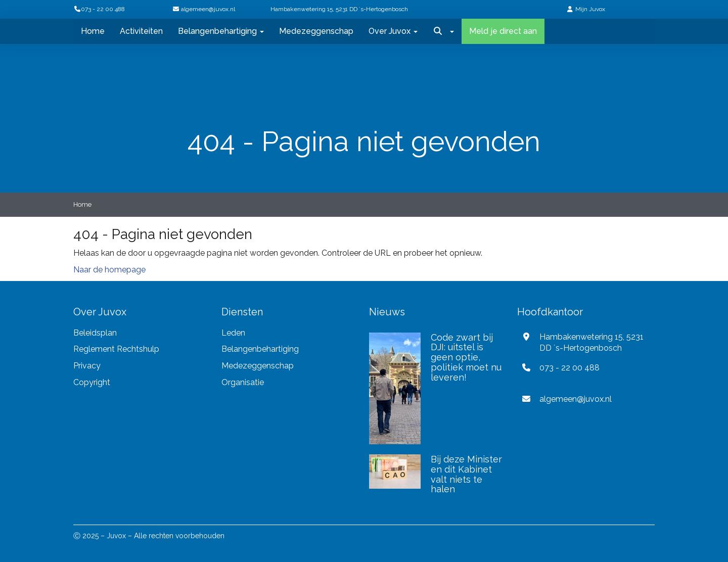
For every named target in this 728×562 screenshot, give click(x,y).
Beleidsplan (95, 333)
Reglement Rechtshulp (116, 349)
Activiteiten (141, 31)
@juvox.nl (208, 9)
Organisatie (243, 382)
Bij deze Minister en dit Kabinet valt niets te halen (466, 474)
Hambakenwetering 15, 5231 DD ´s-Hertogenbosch (339, 9)
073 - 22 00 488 (99, 9)
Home (93, 31)
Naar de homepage (109, 270)
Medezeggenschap (316, 31)
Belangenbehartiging (221, 31)
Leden (233, 333)
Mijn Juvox (590, 9)
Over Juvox (393, 31)
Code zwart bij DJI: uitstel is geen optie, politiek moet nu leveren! (466, 357)
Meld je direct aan (503, 31)
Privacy (88, 366)
